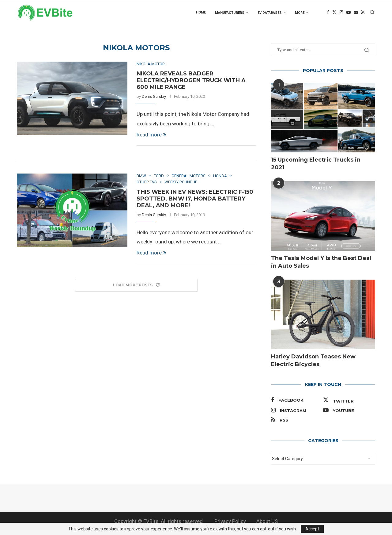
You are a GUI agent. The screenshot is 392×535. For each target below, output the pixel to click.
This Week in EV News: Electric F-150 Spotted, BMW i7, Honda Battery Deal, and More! (195, 199)
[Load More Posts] (136, 285)
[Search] (372, 13)
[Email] (356, 13)
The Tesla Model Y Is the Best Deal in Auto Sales (321, 262)
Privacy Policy (230, 521)
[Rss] (363, 13)
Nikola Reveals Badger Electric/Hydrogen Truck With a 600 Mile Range (191, 80)
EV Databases (270, 13)
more (300, 13)
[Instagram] (341, 13)
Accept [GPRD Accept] (312, 529)
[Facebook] (328, 13)
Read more (151, 135)
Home (201, 12)
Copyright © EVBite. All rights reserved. (159, 521)
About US (267, 521)
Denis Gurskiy (154, 96)
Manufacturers (230, 13)
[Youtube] (349, 13)
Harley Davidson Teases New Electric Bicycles (313, 360)
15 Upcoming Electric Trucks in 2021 (316, 164)
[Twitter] (334, 13)
